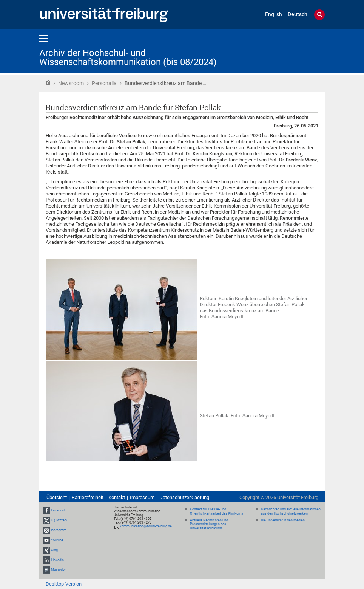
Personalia (104, 83)
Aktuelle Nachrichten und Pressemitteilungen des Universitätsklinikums (209, 524)
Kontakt (117, 497)
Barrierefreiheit (88, 497)
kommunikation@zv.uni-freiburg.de (146, 526)
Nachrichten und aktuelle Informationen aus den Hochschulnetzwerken (291, 511)
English (274, 15)
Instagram (59, 530)
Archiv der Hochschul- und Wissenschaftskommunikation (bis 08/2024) (128, 57)
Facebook (59, 510)
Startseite (48, 82)
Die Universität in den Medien (283, 520)
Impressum (142, 497)
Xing (54, 550)
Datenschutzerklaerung (184, 497)
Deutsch (298, 15)
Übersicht (57, 497)
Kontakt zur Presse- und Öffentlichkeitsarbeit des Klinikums (217, 511)
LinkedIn (57, 560)
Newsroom (71, 83)
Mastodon (59, 570)
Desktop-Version (64, 584)
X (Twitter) (59, 520)
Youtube (57, 540)
